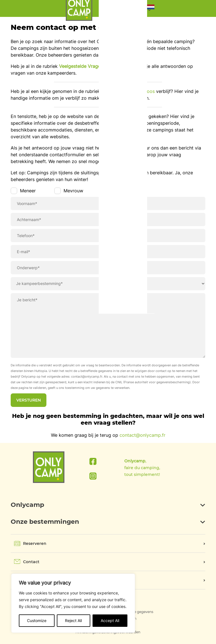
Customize (37, 620)
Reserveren (35, 543)
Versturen (29, 400)
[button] (151, 8)
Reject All (73, 620)
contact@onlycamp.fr (142, 435)
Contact (31, 562)
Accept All (110, 620)
